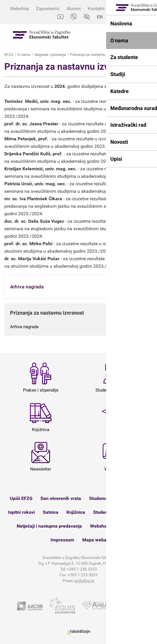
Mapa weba (94, 540)
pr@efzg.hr (85, 581)
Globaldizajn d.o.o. (78, 632)
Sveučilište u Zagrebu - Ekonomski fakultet (42, 35)
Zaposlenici (48, 9)
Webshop (20, 9)
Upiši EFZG (21, 498)
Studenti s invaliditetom (117, 512)
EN (100, 17)
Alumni (74, 9)
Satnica (51, 512)
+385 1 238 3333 (82, 569)
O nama (24, 55)
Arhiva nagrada (24, 327)
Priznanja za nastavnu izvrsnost (95, 55)
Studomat (99, 498)
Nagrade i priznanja (50, 55)
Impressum (62, 540)
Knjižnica (76, 512)
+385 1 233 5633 (83, 575)
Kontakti (96, 9)
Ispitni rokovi (21, 512)
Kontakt (125, 526)
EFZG (9, 55)
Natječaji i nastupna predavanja (49, 526)
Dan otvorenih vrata (61, 498)
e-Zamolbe (129, 498)
